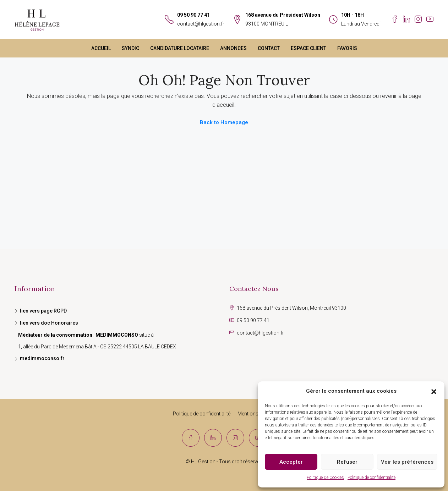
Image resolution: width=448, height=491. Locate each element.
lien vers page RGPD (43, 311)
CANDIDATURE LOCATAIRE (180, 48)
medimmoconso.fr (42, 358)
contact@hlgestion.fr (201, 24)
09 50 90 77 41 (193, 15)
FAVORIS (347, 48)
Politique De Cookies (325, 478)
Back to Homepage (224, 122)
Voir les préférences (407, 462)
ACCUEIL (101, 48)
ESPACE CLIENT (308, 48)
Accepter (291, 462)
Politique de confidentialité (371, 478)
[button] (434, 391)
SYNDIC (130, 48)
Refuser (347, 462)
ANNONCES (233, 48)
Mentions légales (256, 414)
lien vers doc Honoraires (49, 323)
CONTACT (269, 48)
